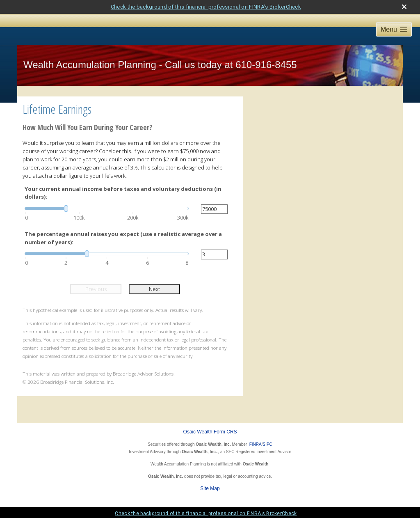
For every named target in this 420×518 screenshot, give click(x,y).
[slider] (107, 209)
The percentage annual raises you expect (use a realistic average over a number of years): (123, 238)
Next (154, 289)
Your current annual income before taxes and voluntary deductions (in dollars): (123, 193)
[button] (394, 29)
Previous (96, 289)
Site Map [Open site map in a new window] (210, 488)
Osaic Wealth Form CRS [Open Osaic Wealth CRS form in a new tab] (210, 432)
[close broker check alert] (404, 7)
